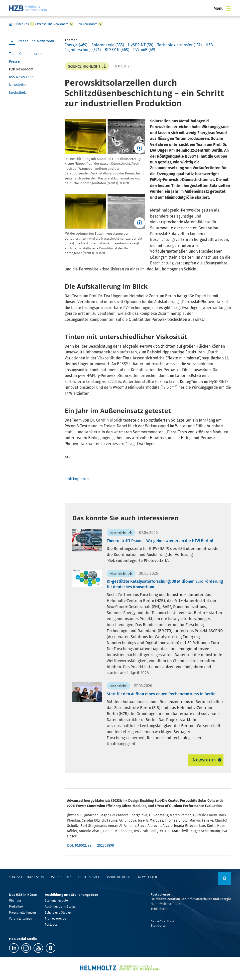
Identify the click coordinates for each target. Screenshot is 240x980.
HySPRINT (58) (141, 45)
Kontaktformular (163, 920)
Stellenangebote (56, 901)
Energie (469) (76, 45)
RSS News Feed (21, 77)
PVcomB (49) (144, 50)
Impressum (36, 877)
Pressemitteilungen (22, 913)
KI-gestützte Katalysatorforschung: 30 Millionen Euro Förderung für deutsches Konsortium (165, 584)
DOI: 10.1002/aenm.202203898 (91, 846)
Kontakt (16, 877)
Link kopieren (77, 479)
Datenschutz (61, 877)
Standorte (158, 925)
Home (11, 24)
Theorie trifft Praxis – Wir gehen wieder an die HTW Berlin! (160, 541)
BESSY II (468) (117, 50)
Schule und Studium (59, 913)
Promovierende (55, 919)
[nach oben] (224, 878)
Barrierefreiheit (120, 877)
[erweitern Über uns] (32, 24)
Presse (14, 62)
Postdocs (51, 925)
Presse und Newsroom (53, 24)
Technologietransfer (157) (179, 45)
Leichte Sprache (89, 877)
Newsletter (18, 85)
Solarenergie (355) (108, 45)
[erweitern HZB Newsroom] (100, 24)
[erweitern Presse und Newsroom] (71, 24)
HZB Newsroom (87, 24)
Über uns (23, 24)
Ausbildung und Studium (62, 907)
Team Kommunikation (26, 54)
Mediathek (17, 93)
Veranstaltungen (21, 919)
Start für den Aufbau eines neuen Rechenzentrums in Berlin (161, 694)
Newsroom (204, 760)
